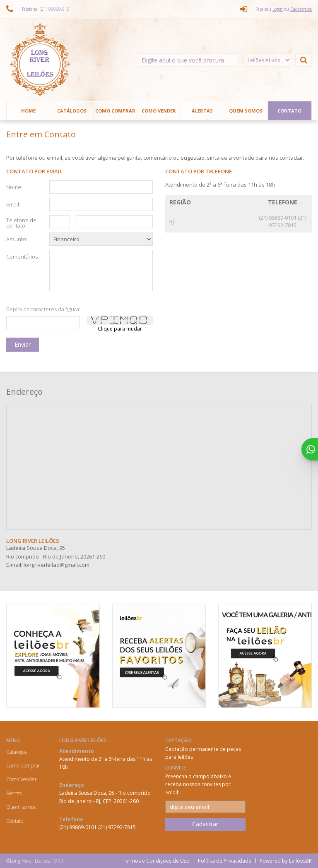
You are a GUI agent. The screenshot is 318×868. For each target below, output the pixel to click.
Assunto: (17, 239)
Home (28, 111)
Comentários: (22, 256)
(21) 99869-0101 (278, 218)
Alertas (202, 111)
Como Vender (159, 111)
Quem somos (246, 111)
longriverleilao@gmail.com (57, 565)
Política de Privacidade (225, 861)
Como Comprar (115, 111)
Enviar (23, 344)
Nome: (14, 187)
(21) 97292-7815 (288, 221)
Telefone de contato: (21, 222)
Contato (289, 111)
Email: (13, 204)
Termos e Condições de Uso (156, 861)
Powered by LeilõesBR (286, 861)
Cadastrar (205, 824)
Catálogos (72, 111)
